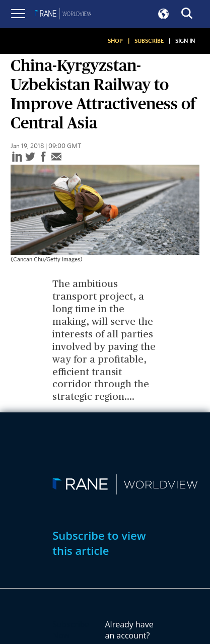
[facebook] (43, 157)
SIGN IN (185, 41)
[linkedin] (17, 157)
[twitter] (30, 157)
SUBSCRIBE (149, 41)
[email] (56, 157)
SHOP (115, 41)
